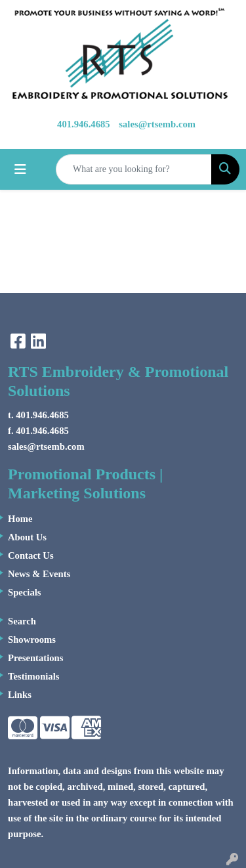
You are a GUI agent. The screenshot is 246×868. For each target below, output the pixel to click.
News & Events (39, 574)
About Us (27, 537)
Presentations (35, 658)
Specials (25, 592)
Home (20, 519)
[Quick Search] (134, 169)
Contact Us (31, 555)
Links (20, 695)
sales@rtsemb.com (157, 124)
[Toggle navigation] (20, 169)
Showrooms (32, 640)
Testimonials (33, 676)
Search (22, 621)
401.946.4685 (84, 124)
